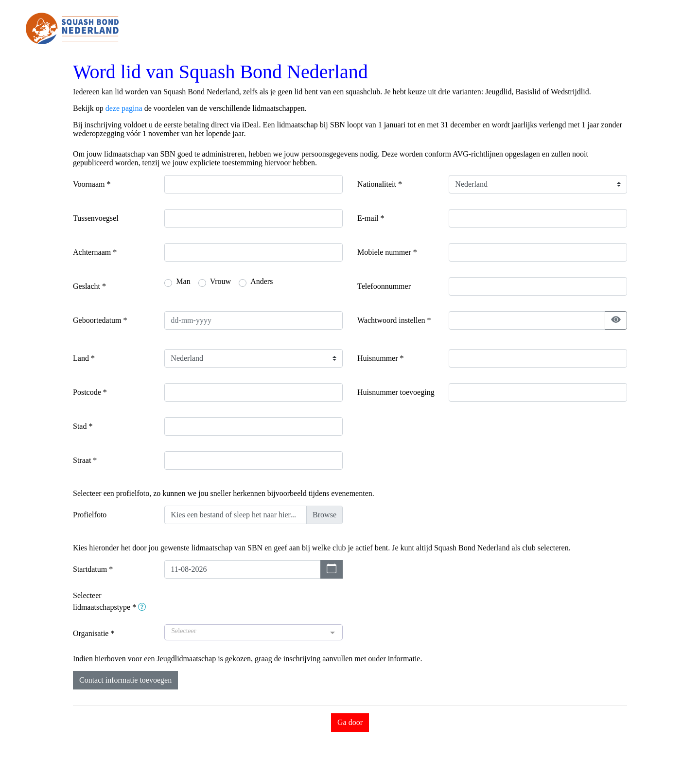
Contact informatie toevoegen (125, 680)
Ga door (350, 722)
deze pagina (124, 108)
